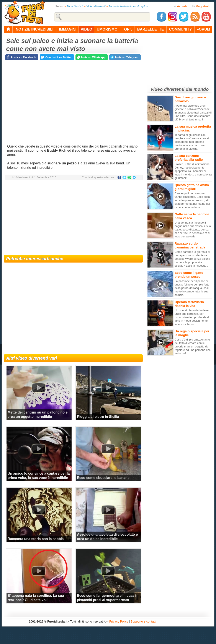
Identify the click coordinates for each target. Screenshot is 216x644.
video (86, 29)
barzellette (151, 29)
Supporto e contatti (143, 621)
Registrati (201, 6)
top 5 (127, 29)
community (181, 29)
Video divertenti (96, 6)
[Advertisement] (73, 218)
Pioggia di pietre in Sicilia (98, 417)
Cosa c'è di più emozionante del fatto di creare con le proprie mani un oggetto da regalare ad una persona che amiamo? (193, 346)
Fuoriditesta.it (75, 6)
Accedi (180, 6)
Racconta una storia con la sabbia (36, 539)
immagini (68, 29)
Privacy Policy (119, 621)
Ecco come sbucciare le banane (103, 478)
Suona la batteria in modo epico (128, 6)
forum (203, 29)
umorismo (107, 29)
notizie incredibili (34, 29)
